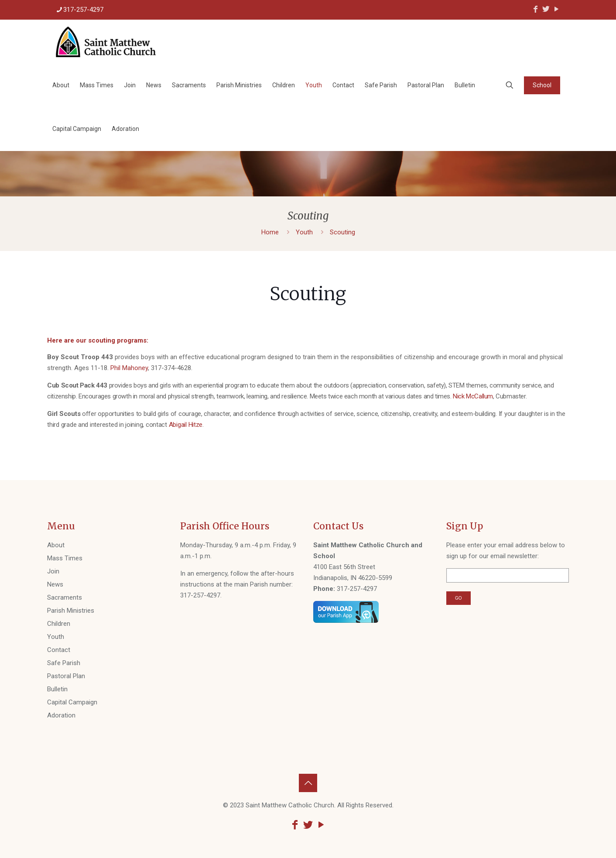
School (542, 85)
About (56, 545)
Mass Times (65, 558)
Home (270, 232)
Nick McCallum (473, 396)
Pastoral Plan (66, 676)
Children (59, 624)
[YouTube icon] (556, 9)
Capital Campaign (72, 702)
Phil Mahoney (129, 368)
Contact (59, 650)
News (55, 584)
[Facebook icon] (535, 9)
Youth (304, 232)
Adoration (61, 715)
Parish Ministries (71, 611)
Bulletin (57, 689)
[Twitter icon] (546, 9)
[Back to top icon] (308, 783)
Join (53, 571)
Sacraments (65, 597)
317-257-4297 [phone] (83, 10)
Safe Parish (64, 663)
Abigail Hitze (186, 425)
